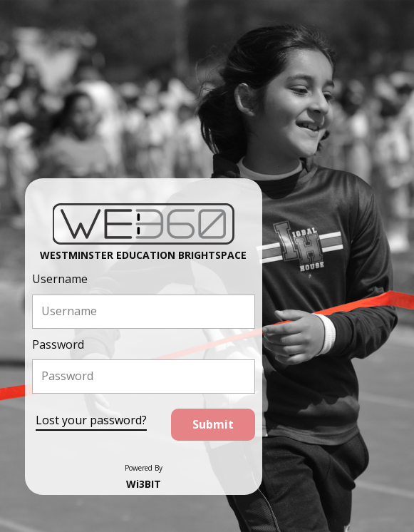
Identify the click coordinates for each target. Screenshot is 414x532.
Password (58, 344)
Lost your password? (91, 420)
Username (60, 279)
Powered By (144, 468)
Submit (213, 424)
